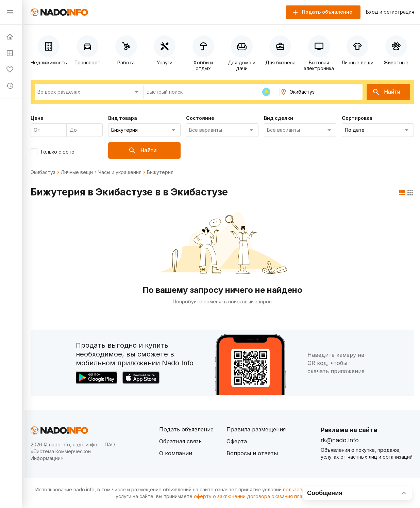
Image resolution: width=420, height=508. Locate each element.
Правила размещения (256, 429)
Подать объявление (186, 429)
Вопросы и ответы (252, 453)
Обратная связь (180, 441)
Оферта (237, 441)
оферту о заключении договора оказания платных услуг (261, 496)
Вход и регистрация (390, 12)
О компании (176, 453)
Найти (386, 92)
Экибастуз (43, 172)
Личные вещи (77, 172)
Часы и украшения (120, 172)
